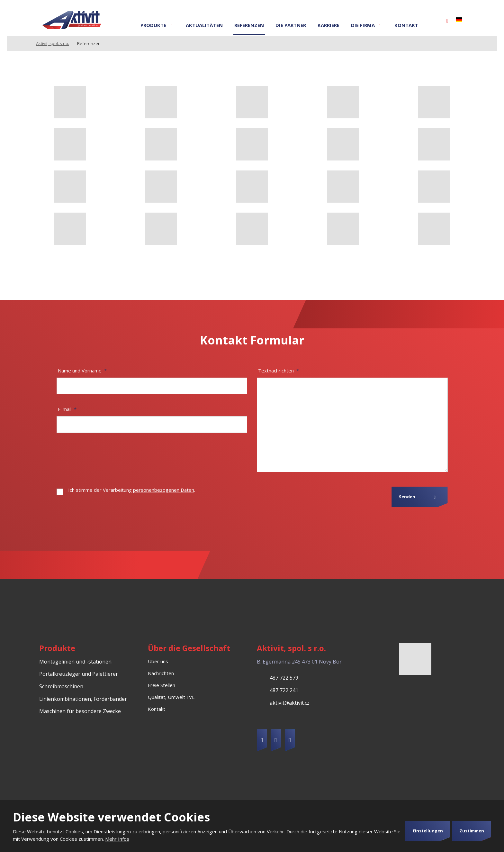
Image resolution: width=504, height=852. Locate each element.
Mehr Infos (117, 839)
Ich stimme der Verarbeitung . (132, 490)
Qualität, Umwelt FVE (171, 697)
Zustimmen (472, 831)
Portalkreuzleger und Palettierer (79, 674)
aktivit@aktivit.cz (290, 703)
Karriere (328, 25)
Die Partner (291, 25)
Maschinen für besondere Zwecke (80, 711)
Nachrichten (161, 673)
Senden (407, 497)
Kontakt (406, 25)
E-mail (67, 409)
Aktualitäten (204, 25)
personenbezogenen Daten (164, 490)
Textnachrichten (279, 371)
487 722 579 (284, 678)
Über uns (158, 661)
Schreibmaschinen (61, 686)
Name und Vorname (82, 371)
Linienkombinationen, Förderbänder (83, 699)
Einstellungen (428, 831)
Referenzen (249, 25)
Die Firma (363, 25)
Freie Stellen (162, 685)
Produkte (153, 25)
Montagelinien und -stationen (75, 662)
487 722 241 (284, 690)
